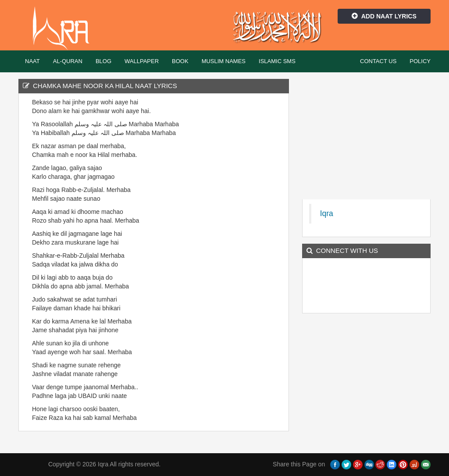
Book (180, 61)
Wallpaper (142, 61)
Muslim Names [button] (224, 61)
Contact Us (378, 61)
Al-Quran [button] (68, 61)
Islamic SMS (277, 61)
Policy (420, 61)
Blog (103, 61)
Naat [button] (32, 61)
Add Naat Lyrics (384, 16)
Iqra (65, 28)
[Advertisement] (250, 229)
